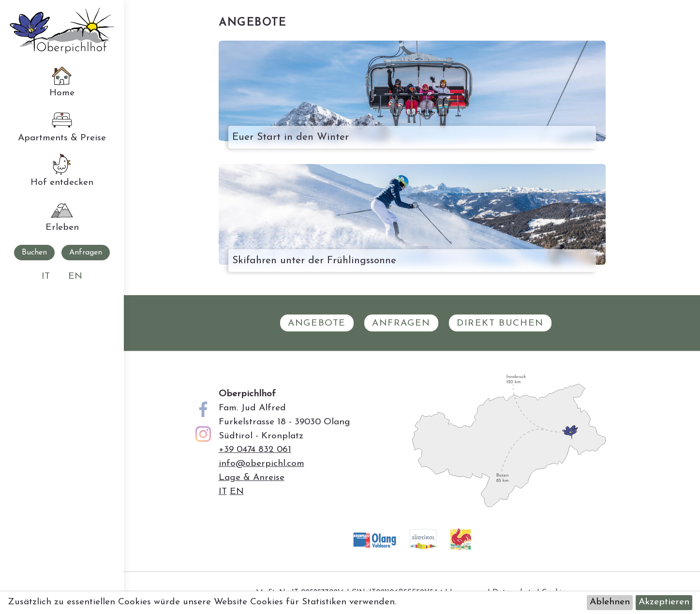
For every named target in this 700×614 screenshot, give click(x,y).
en (75, 277)
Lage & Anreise (252, 478)
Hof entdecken (62, 170)
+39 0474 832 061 (255, 450)
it (46, 277)
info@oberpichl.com (261, 464)
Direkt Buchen (500, 323)
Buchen (34, 253)
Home (62, 81)
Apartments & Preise (62, 126)
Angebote (317, 323)
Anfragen (86, 253)
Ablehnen (610, 602)
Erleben (62, 215)
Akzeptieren (664, 602)
